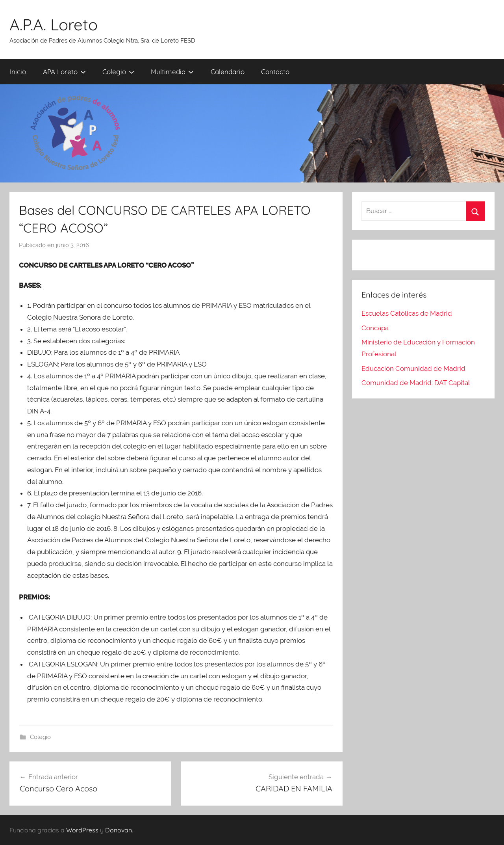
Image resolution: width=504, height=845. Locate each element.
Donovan (119, 830)
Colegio (118, 72)
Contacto (275, 72)
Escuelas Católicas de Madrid (407, 313)
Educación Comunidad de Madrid (413, 369)
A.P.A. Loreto (54, 24)
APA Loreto (64, 72)
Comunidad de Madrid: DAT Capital (416, 383)
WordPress (82, 830)
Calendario (228, 72)
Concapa (375, 328)
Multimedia (172, 72)
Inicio (18, 72)
